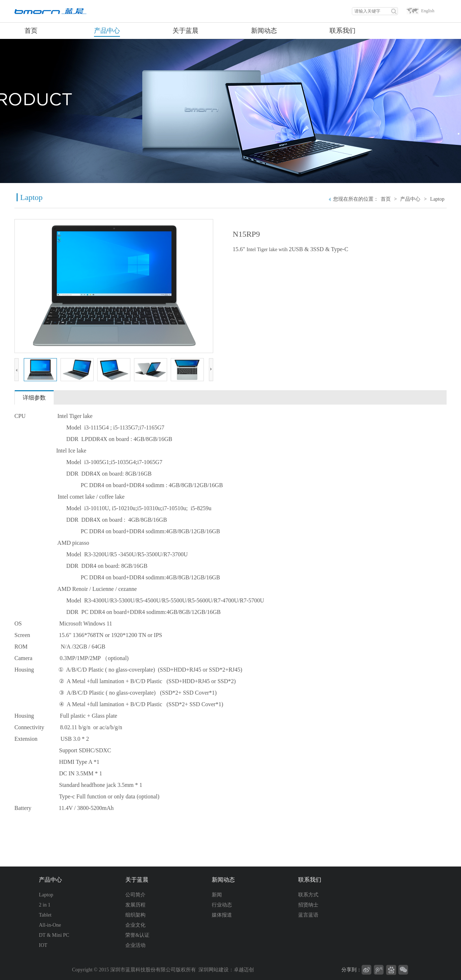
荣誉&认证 (137, 935)
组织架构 (135, 915)
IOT (43, 945)
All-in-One (50, 925)
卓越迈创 (244, 970)
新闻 (217, 895)
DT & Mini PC (54, 935)
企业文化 (135, 925)
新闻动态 (223, 880)
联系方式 (308, 895)
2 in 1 (45, 905)
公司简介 (135, 895)
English (428, 11)
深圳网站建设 (214, 970)
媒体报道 (222, 915)
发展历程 (135, 905)
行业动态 (222, 905)
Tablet (45, 915)
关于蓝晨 (137, 880)
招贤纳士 (308, 905)
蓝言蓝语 (308, 915)
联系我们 (310, 880)
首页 (386, 199)
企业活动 (135, 945)
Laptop (437, 199)
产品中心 (410, 199)
